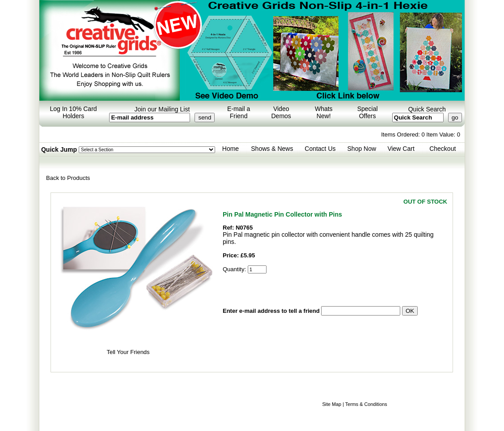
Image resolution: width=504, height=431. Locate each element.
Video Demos (281, 112)
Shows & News (272, 149)
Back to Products (68, 178)
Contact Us (320, 149)
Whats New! (324, 112)
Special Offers (368, 112)
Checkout (443, 149)
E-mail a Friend (239, 112)
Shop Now (362, 149)
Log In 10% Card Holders (74, 112)
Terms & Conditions (366, 404)
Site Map (332, 404)
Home (231, 149)
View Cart (401, 149)
